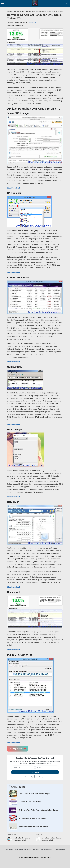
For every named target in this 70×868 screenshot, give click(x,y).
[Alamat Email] (23, 768)
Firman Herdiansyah (21, 22)
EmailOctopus (40, 777)
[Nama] (47, 768)
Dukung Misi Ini (17, 749)
